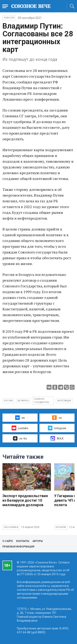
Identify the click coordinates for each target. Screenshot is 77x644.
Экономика (11, 527)
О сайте (8, 541)
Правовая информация (18, 547)
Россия (8, 401)
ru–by (20, 438)
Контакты (23, 541)
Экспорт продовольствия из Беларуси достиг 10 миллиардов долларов (25, 500)
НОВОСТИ (9, 18)
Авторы (38, 541)
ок (57, 418)
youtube (20, 428)
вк (20, 418)
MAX (57, 438)
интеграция (64, 401)
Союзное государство (41, 401)
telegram (57, 428)
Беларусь (23, 401)
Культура (61, 527)
